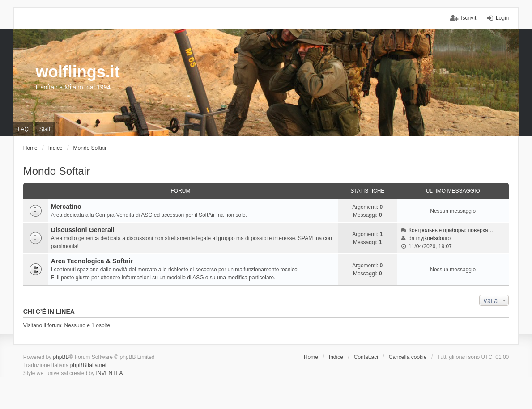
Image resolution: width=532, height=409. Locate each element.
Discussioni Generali (83, 230)
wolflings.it (78, 72)
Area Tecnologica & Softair (92, 261)
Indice (336, 357)
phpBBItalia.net (88, 365)
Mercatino (66, 207)
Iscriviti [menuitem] (469, 18)
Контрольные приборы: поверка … (452, 230)
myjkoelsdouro (433, 238)
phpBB (61, 357)
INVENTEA (109, 373)
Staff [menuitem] (45, 129)
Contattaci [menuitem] (366, 357)
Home (311, 357)
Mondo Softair (57, 171)
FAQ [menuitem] (23, 129)
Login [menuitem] (502, 18)
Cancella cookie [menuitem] (408, 357)
